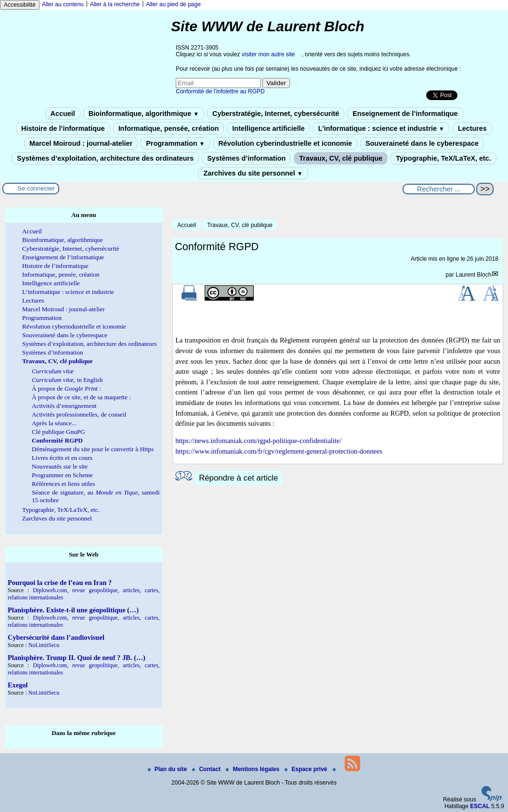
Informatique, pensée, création (169, 128)
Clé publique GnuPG (59, 432)
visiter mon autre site (268, 54)
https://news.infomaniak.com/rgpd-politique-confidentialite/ (258, 441)
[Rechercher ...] (439, 189)
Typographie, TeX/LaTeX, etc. (443, 158)
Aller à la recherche (115, 4)
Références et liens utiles (63, 484)
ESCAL (480, 806)
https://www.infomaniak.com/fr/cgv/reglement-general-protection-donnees (279, 451)
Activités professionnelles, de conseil (79, 414)
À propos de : (66, 388)
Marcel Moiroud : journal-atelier (81, 143)
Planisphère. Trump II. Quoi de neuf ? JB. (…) (77, 658)
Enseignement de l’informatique (405, 114)
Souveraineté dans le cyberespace (422, 143)
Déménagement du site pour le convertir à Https (93, 449)
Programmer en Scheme (62, 475)
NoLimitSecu (44, 645)
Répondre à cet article (238, 478)
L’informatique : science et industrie (381, 128)
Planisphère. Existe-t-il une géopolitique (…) (73, 610)
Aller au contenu (63, 4)
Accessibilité (20, 5)
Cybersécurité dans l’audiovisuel (56, 637)
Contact (207, 769)
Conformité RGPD (57, 440)
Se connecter (36, 188)
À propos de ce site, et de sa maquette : (81, 397)
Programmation (175, 143)
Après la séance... (54, 423)
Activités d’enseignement (64, 406)
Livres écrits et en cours (62, 458)
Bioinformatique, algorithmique (144, 114)
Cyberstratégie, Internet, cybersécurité (276, 114)
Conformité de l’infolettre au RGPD (220, 91)
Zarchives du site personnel (253, 173)
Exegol (18, 685)
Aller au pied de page (173, 4)
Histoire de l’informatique (63, 128)
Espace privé (306, 769)
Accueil (63, 114)
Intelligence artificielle (268, 128)
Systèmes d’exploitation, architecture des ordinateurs (105, 158)
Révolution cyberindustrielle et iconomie (285, 143)
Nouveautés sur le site (60, 466)
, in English (67, 380)
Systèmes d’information (246, 158)
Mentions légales (253, 769)
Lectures (472, 128)
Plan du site (168, 769)
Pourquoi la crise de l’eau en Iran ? (60, 583)
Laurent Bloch (473, 275)
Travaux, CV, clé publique (341, 158)
